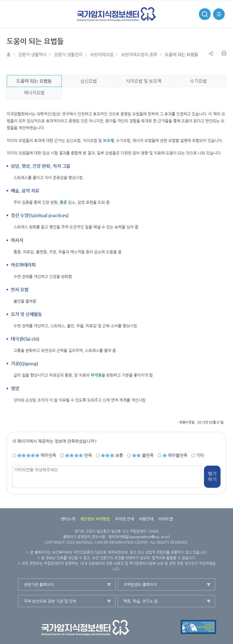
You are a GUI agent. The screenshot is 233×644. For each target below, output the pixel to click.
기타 (200, 455)
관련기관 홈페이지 (39, 584)
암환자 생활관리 (68, 54)
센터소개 (68, 519)
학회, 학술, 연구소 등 (141, 601)
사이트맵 (165, 519)
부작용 (96, 375)
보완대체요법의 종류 (139, 54)
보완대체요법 (102, 54)
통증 (63, 202)
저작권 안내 (124, 519)
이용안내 (146, 519)
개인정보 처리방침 (95, 519)
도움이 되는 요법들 (182, 54)
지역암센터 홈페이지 (140, 584)
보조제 (108, 140)
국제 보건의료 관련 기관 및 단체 (50, 601)
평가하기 (212, 476)
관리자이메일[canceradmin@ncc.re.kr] (139, 537)
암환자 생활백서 (32, 54)
